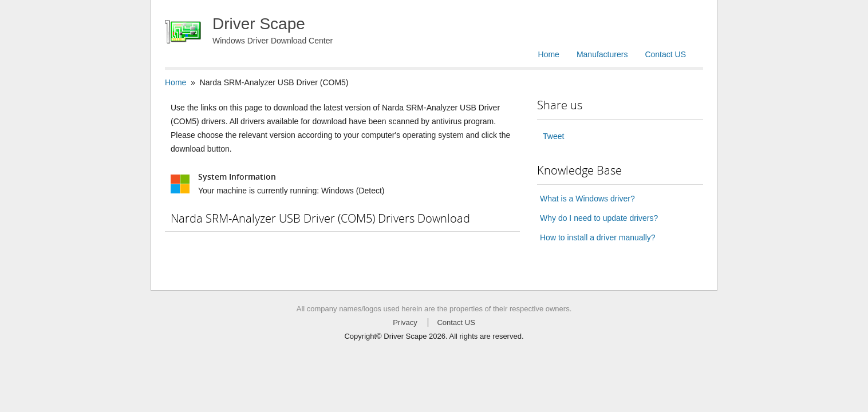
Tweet (553, 136)
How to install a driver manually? (598, 237)
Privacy (405, 322)
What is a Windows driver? (587, 199)
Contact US (665, 54)
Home (549, 54)
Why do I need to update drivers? (599, 218)
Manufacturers (602, 54)
